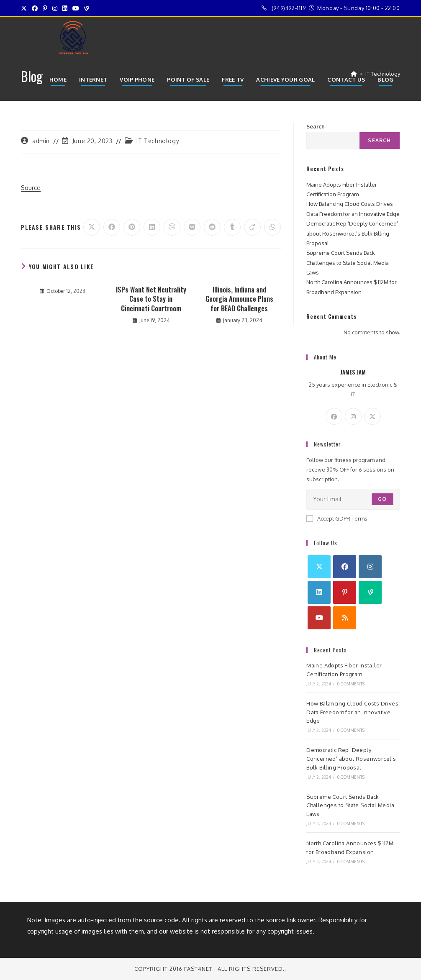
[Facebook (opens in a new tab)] (35, 8)
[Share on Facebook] (112, 227)
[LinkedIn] (319, 592)
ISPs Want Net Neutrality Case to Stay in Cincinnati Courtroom (151, 299)
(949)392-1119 (289, 8)
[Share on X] (92, 227)
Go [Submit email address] (382, 499)
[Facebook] (334, 416)
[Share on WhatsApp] (272, 227)
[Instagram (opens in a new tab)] (55, 8)
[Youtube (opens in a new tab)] (76, 8)
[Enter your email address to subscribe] (353, 499)
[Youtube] (319, 618)
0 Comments (351, 684)
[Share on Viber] (172, 227)
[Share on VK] (192, 227)
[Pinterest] (345, 592)
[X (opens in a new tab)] (25, 8)
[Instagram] (353, 416)
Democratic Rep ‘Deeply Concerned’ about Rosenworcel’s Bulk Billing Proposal (352, 233)
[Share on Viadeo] (252, 227)
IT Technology (158, 141)
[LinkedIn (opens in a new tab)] (65, 8)
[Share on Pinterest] (132, 227)
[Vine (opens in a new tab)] (86, 8)
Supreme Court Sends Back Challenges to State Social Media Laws (348, 263)
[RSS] (345, 618)
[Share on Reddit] (212, 227)
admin (41, 141)
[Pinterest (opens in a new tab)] (45, 8)
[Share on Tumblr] (232, 227)
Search (316, 126)
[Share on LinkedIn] (152, 227)
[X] (372, 416)
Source (31, 188)
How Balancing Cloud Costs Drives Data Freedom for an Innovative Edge (352, 712)
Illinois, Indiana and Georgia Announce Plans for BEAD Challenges (239, 299)
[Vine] (370, 592)
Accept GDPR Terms (337, 518)
